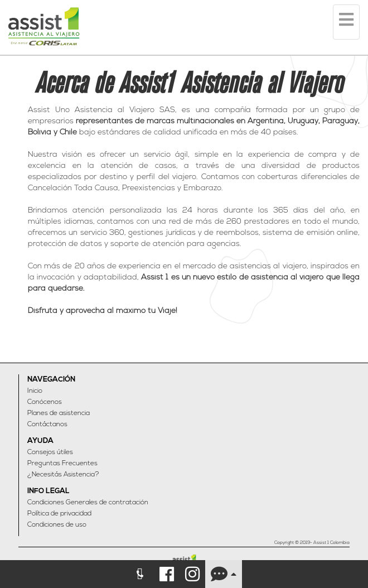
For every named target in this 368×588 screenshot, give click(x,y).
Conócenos (45, 402)
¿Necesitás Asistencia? (63, 475)
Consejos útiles (50, 452)
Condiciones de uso (57, 525)
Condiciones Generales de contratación (88, 503)
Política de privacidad (59, 514)
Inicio (35, 391)
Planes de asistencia (59, 413)
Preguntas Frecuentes (62, 464)
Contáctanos (47, 425)
